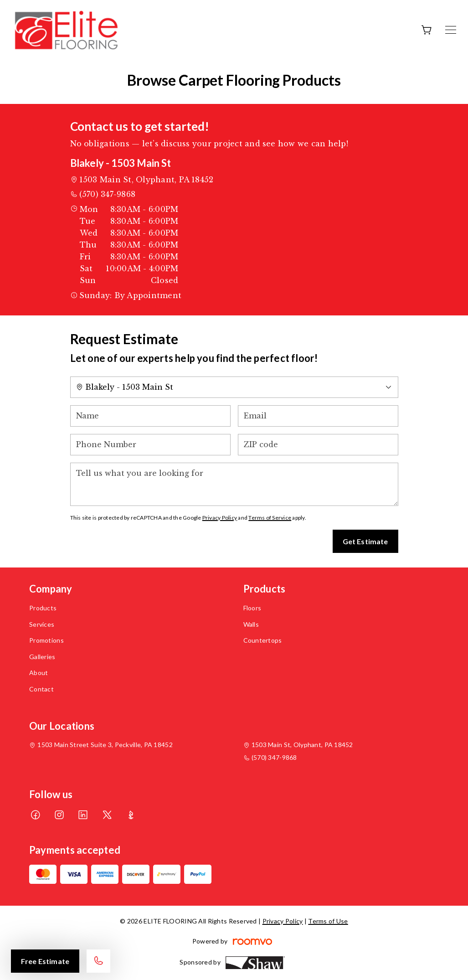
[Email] (318, 416)
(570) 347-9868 (107, 194)
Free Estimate (45, 961)
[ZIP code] (318, 445)
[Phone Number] (150, 445)
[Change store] (234, 387)
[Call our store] (98, 961)
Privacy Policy (220, 518)
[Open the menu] (451, 30)
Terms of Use (328, 921)
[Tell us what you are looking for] (234, 484)
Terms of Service (270, 518)
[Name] (150, 416)
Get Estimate (365, 541)
